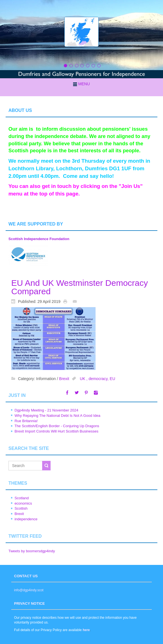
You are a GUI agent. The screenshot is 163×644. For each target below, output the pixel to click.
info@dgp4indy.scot (29, 590)
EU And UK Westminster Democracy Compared (80, 287)
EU (112, 379)
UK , (84, 379)
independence (26, 519)
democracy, (99, 379)
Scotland (22, 498)
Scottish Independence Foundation (39, 239)
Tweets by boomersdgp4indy (32, 551)
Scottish (21, 508)
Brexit (64, 379)
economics (23, 503)
